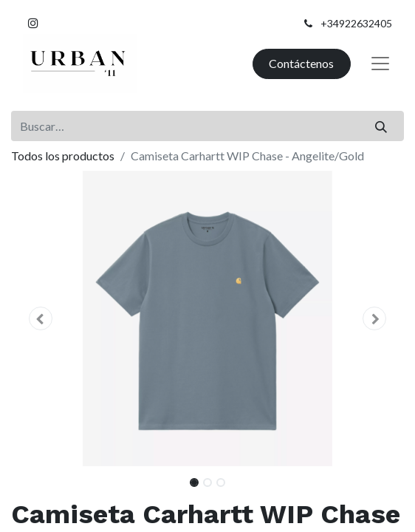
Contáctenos (301, 63)
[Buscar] (381, 126)
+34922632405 (356, 23)
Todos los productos (63, 156)
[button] (41, 318)
